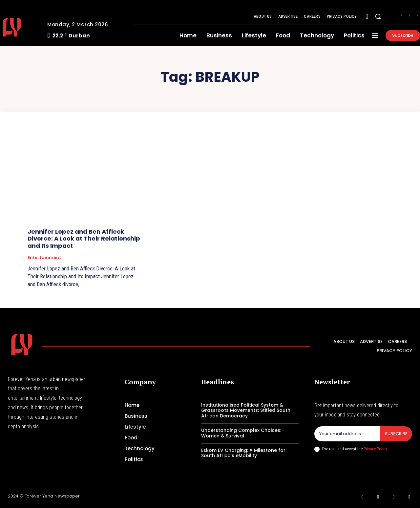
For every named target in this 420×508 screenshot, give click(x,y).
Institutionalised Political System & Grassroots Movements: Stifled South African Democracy (246, 411)
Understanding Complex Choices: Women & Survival (241, 433)
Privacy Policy (375, 449)
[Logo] (22, 344)
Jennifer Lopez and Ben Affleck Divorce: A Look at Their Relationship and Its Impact (84, 239)
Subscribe (396, 434)
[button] (378, 16)
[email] (347, 434)
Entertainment (44, 258)
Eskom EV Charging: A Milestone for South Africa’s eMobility (243, 453)
